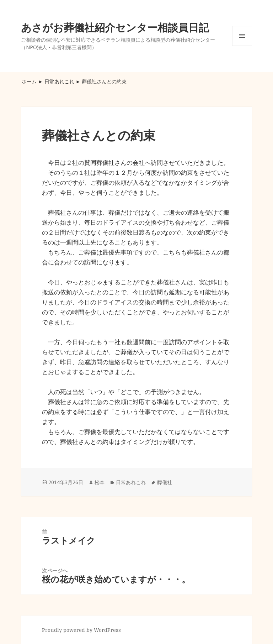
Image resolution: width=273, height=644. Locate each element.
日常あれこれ (59, 81)
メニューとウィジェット (242, 46)
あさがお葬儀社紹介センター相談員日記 (115, 27)
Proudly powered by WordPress (81, 630)
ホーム (29, 81)
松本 (100, 482)
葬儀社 (165, 482)
